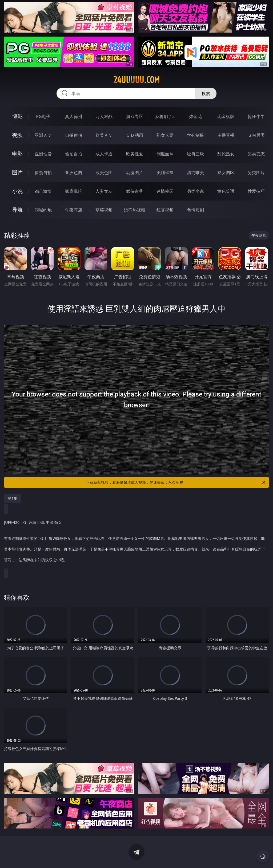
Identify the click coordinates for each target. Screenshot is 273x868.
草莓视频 (104, 210)
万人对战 (104, 116)
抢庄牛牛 (256, 116)
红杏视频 (165, 210)
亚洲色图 (74, 172)
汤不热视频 (135, 210)
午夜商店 (74, 210)
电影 (17, 154)
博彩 (17, 116)
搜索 (206, 93)
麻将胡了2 (165, 116)
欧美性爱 (135, 154)
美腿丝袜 (165, 172)
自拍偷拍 (74, 135)
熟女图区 (226, 172)
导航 (17, 210)
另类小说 (195, 191)
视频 (17, 135)
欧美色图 (104, 172)
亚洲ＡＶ (43, 135)
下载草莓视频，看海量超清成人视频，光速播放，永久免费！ (176, 482)
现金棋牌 (226, 116)
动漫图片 (135, 172)
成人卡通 (104, 154)
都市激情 (43, 191)
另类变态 (256, 154)
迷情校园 (165, 191)
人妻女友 (104, 191)
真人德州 (74, 116)
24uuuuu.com (136, 80)
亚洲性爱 (43, 154)
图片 (17, 172)
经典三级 (195, 154)
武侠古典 (135, 191)
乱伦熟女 (226, 154)
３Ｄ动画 (135, 135)
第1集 (13, 498)
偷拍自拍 (74, 154)
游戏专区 (135, 116)
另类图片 (256, 172)
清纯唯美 (195, 172)
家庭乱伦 (74, 191)
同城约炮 (43, 210)
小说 (17, 191)
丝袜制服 (195, 135)
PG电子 (43, 116)
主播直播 (226, 135)
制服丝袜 (165, 154)
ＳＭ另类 (256, 135)
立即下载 (174, 856)
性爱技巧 (256, 191)
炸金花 (195, 116)
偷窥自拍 (43, 172)
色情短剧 (195, 210)
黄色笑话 (226, 191)
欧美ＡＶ (104, 135)
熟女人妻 (165, 135)
